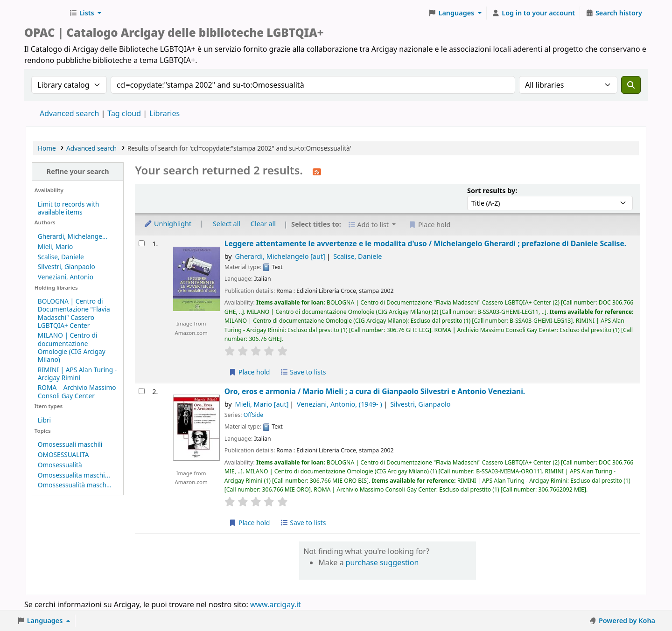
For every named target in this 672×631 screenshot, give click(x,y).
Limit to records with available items (69, 208)
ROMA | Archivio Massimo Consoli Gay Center (77, 391)
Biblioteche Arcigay (45, 13)
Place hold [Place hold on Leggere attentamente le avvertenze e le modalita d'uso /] (249, 372)
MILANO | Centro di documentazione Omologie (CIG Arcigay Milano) (72, 347)
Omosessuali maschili (70, 444)
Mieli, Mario (55, 246)
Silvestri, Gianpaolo (66, 267)
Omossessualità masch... (75, 485)
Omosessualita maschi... (74, 475)
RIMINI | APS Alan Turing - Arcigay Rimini (77, 374)
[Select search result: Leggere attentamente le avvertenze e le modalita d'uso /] (142, 243)
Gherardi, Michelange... (73, 236)
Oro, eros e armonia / (375, 392)
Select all (227, 224)
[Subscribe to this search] (317, 171)
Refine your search (78, 171)
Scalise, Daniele (61, 257)
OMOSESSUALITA (63, 454)
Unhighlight (168, 224)
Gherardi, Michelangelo (280, 256)
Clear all (263, 224)
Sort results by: (492, 191)
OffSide (253, 415)
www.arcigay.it (276, 604)
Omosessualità (60, 465)
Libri (44, 420)
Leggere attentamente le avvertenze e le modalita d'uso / (425, 244)
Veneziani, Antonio (66, 277)
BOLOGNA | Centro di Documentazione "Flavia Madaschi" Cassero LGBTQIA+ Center (74, 313)
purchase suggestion (382, 562)
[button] (85, 13)
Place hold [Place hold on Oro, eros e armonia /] (249, 523)
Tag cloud (124, 113)
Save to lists (303, 372)
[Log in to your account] (534, 13)
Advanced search (69, 113)
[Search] (631, 85)
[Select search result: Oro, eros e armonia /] (142, 391)
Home (47, 148)
